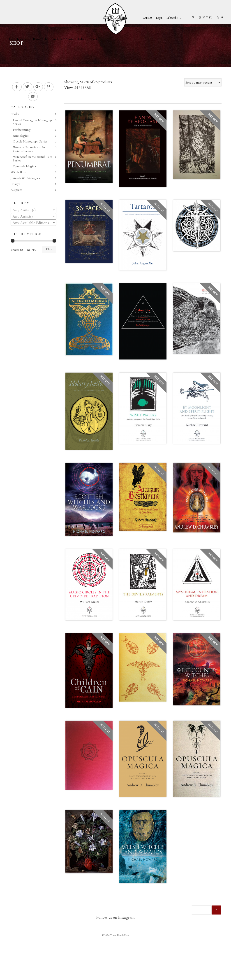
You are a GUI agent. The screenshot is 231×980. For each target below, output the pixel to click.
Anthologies (21, 136)
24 (76, 88)
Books (15, 114)
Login (159, 18)
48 (82, 88)
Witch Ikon (18, 172)
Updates (81, 39)
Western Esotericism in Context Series (29, 149)
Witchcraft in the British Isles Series (32, 159)
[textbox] (33, 210)
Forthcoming (22, 130)
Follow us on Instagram (115, 917)
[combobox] (33, 210)
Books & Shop (41, 39)
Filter (49, 249)
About (93, 39)
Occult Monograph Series (30, 141)
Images (15, 184)
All (89, 88)
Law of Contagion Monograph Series (33, 122)
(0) (205, 17)
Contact (147, 18)
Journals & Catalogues (25, 178)
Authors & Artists (63, 39)
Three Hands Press (19, 39)
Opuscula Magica (24, 166)
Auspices (16, 190)
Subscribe (172, 18)
